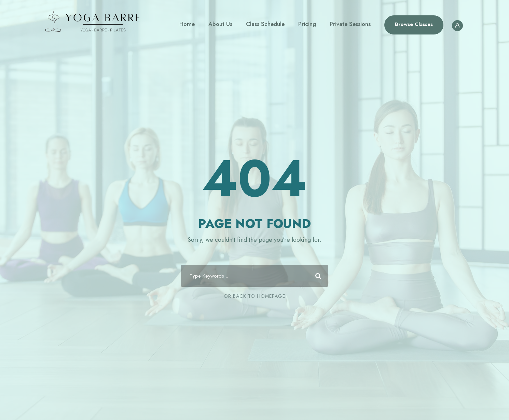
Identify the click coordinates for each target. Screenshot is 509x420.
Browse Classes (414, 24)
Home (187, 24)
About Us (220, 24)
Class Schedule (265, 24)
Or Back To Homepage (254, 296)
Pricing (307, 24)
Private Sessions (350, 24)
